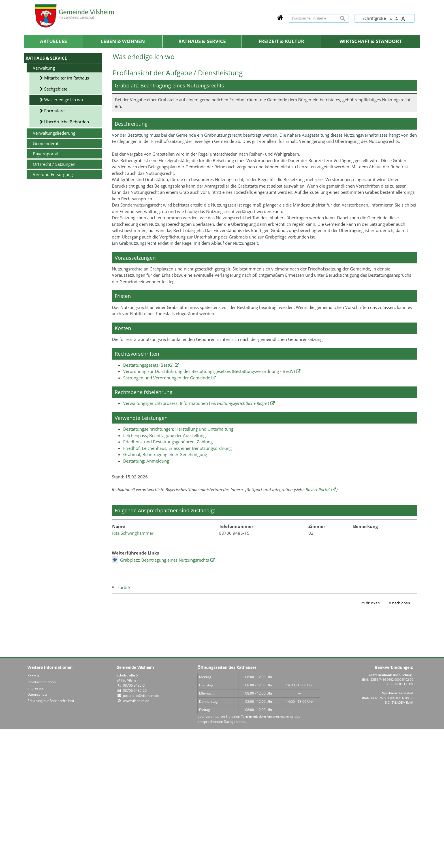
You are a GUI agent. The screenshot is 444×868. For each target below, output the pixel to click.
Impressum (36, 827)
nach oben (401, 742)
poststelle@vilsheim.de (141, 834)
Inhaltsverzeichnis (42, 821)
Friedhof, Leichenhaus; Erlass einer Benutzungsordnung (177, 587)
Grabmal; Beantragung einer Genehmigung (165, 593)
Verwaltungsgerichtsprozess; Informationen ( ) (196, 542)
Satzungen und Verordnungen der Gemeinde (167, 516)
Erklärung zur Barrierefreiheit (51, 839)
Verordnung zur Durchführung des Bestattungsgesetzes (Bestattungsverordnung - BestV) (209, 510)
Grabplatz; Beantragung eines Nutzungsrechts (165, 699)
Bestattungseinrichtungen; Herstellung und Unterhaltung (178, 568)
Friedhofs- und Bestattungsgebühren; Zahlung (168, 580)
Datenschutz (37, 833)
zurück (121, 726)
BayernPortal (318, 628)
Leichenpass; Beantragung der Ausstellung (164, 574)
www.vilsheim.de (136, 839)
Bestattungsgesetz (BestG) (148, 504)
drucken (373, 742)
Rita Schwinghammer (133, 672)
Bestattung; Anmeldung (146, 600)
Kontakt (33, 814)
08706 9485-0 (134, 824)
